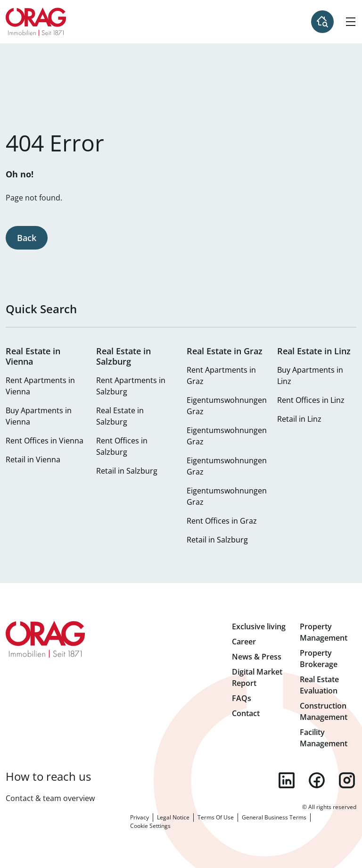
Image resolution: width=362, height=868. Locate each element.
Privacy (140, 817)
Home (36, 22)
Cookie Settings (150, 826)
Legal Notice (173, 817)
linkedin (287, 780)
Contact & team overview (50, 798)
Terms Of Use (216, 817)
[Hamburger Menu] (351, 22)
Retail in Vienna (33, 459)
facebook (317, 780)
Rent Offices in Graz (222, 521)
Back (27, 238)
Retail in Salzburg (127, 471)
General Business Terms (274, 817)
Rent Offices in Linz (311, 400)
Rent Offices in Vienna (45, 441)
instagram (347, 780)
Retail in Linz (299, 419)
